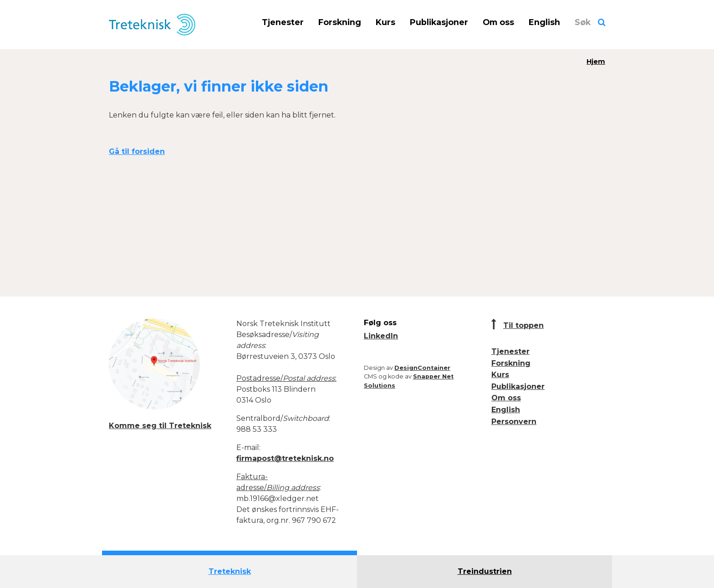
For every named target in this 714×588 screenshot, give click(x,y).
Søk (583, 22)
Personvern (514, 422)
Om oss (498, 22)
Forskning (340, 22)
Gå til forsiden (137, 151)
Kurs (385, 22)
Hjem (596, 61)
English (544, 22)
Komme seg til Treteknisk (160, 426)
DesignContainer (422, 368)
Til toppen (523, 325)
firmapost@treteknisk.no (285, 458)
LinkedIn (381, 336)
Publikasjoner (439, 22)
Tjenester (283, 22)
